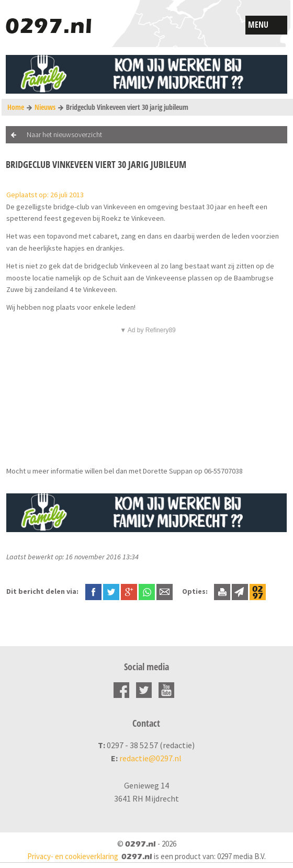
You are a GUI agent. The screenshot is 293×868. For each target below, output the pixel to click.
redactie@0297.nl (150, 758)
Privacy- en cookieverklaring (73, 856)
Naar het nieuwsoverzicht (64, 134)
